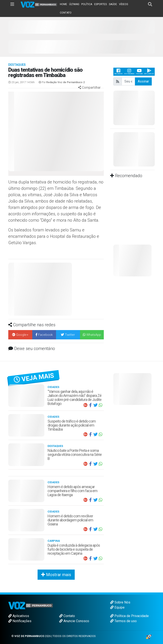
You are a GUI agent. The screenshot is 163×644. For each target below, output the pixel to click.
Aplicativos (19, 616)
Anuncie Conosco (74, 621)
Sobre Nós (120, 602)
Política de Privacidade (129, 616)
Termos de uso (123, 621)
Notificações (20, 621)
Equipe (117, 607)
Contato (67, 616)
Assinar (143, 81)
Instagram (129, 72)
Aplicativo (149, 72)
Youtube (139, 72)
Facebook (118, 72)
